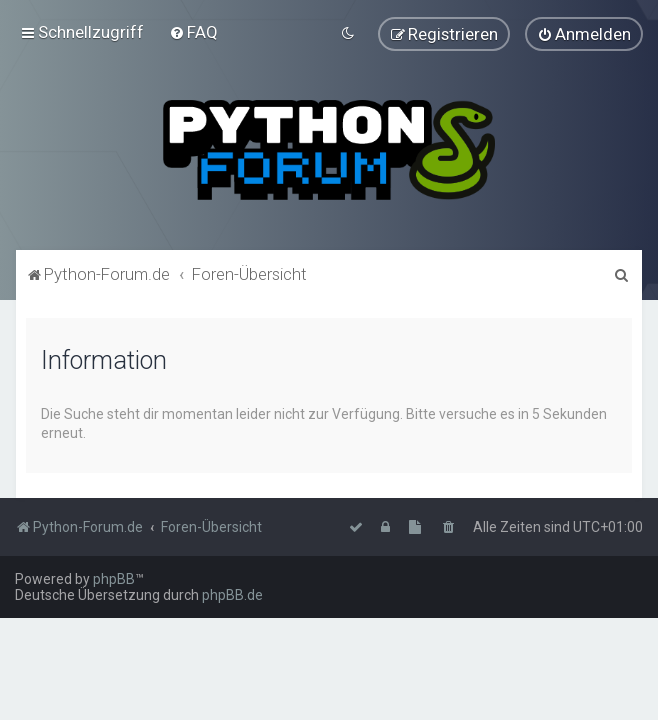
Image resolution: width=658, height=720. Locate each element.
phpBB (114, 579)
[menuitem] (193, 32)
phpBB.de (232, 595)
